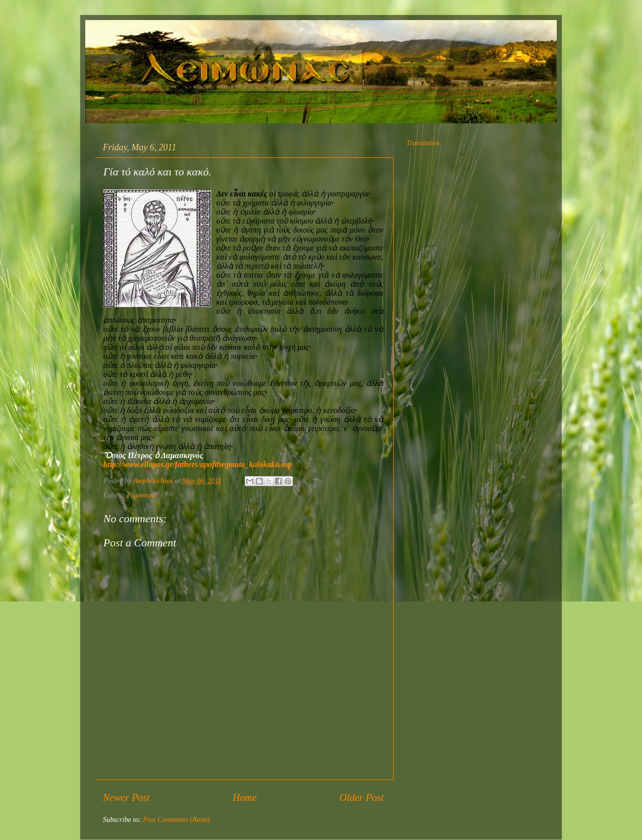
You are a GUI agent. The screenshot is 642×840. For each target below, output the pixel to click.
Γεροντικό (141, 495)
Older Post (362, 797)
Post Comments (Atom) (177, 819)
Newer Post (126, 797)
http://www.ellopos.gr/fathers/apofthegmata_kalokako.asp (198, 464)
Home (245, 797)
